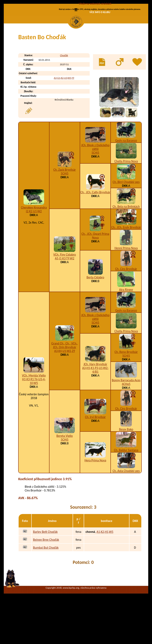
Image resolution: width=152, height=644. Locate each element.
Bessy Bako (126, 463)
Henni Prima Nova (126, 281)
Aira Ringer (126, 323)
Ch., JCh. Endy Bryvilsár (126, 261)
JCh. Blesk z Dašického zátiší (95, 180)
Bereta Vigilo (65, 469)
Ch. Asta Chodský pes (126, 504)
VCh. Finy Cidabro (65, 288)
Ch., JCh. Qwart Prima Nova (95, 269)
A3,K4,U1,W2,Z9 (65, 384)
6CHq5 (126, 417)
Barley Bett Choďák (45, 565)
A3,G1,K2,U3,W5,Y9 (64, 111)
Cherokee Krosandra (34, 241)
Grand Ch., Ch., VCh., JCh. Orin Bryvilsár (65, 379)
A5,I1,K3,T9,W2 (65, 292)
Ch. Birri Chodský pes (126, 215)
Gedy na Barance (126, 174)
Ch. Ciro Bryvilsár (126, 302)
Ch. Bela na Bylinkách (126, 240)
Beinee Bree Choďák (46, 573)
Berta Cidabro (95, 311)
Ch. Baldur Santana (126, 483)
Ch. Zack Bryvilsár (65, 203)
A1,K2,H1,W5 (105, 565)
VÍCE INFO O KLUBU (100, 12)
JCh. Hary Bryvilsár (95, 398)
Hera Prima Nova (95, 494)
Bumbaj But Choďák (46, 581)
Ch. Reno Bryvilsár (126, 385)
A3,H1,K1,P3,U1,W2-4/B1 (95, 403)
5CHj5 (65, 207)
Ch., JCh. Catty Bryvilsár (95, 226)
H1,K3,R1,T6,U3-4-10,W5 (34, 414)
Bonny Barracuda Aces (126, 414)
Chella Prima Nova (126, 195)
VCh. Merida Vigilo (34, 409)
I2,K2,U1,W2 (34, 245)
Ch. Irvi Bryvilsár (95, 450)
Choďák (64, 89)
